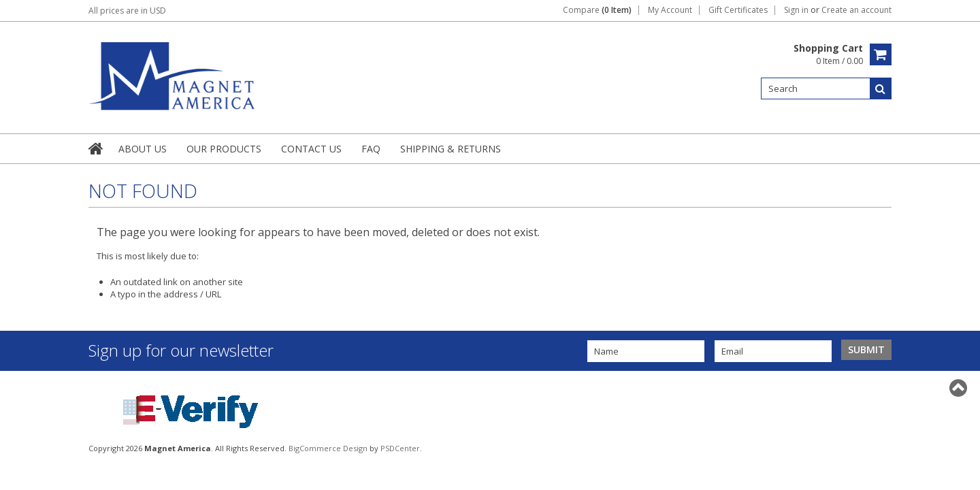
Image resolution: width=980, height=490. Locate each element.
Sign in (796, 10)
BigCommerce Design (328, 448)
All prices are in (127, 11)
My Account (670, 10)
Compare (597, 10)
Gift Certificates (738, 10)
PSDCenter (400, 448)
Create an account (856, 10)
